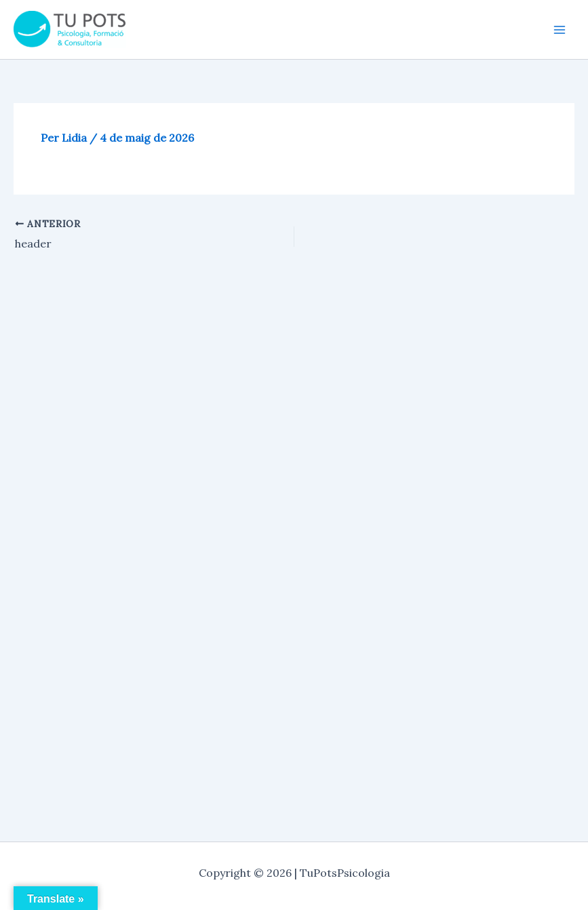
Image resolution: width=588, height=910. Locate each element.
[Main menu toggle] (560, 30)
